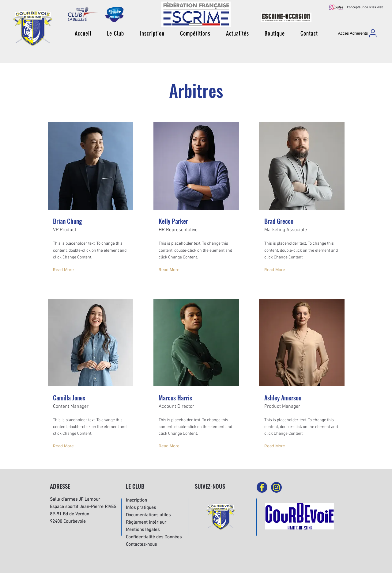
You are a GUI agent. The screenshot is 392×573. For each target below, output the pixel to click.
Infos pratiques (141, 508)
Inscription (136, 500)
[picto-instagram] (276, 487)
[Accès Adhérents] (358, 33)
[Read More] (65, 270)
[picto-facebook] (262, 487)
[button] (115, 33)
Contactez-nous (141, 544)
